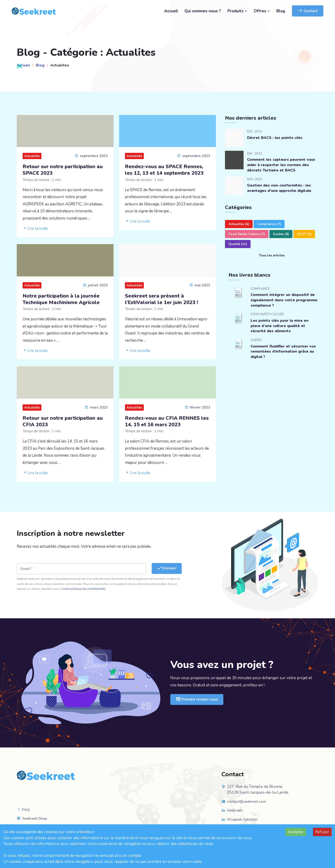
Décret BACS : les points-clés (276, 138)
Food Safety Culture (247, 235)
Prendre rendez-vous (198, 703)
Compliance (269, 225)
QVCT (304, 235)
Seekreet (235, 814)
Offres (262, 11)
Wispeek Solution (243, 823)
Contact (308, 11)
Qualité (238, 245)
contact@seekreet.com (248, 805)
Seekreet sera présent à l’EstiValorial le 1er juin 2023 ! (165, 301)
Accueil (171, 11)
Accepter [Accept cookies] (296, 832)
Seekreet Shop (36, 822)
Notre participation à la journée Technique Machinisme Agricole (64, 301)
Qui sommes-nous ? (203, 11)
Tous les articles (272, 256)
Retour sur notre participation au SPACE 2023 (62, 170)
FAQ (26, 813)
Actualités (32, 156)
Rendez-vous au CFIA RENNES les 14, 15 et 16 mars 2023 (166, 424)
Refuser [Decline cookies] (322, 832)
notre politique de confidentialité (84, 593)
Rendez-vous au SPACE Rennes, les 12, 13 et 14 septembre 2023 (167, 174)
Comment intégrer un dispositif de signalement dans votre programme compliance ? (281, 301)
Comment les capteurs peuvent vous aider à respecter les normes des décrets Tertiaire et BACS (281, 165)
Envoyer (167, 572)
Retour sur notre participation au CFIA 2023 (62, 424)
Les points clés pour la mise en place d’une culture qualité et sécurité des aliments (281, 328)
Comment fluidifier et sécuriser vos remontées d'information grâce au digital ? (281, 354)
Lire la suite (35, 230)
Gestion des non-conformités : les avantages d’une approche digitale (281, 189)
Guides (281, 235)
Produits (237, 11)
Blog (281, 11)
